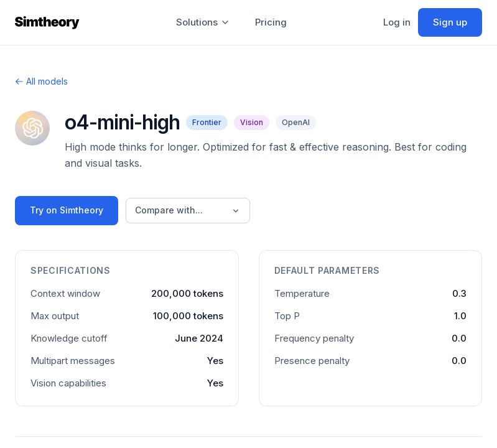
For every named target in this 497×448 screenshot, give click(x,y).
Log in (397, 22)
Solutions (203, 22)
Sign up (450, 22)
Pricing (271, 22)
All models (41, 81)
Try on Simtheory (67, 210)
